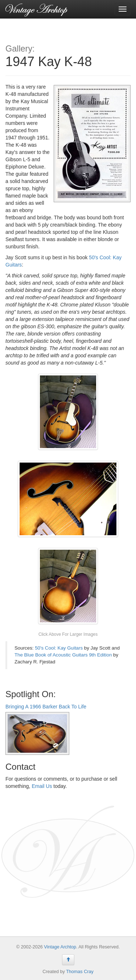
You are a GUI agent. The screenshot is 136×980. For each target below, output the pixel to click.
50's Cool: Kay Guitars (59, 648)
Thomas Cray (80, 972)
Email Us (42, 786)
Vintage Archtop (60, 947)
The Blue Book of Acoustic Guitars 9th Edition (63, 655)
